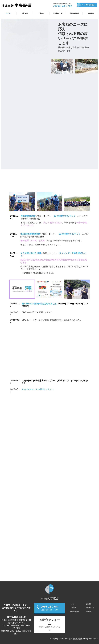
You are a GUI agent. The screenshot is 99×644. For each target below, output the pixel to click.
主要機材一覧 (58, 13)
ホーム (8, 13)
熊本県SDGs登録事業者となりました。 (40, 304)
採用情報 (91, 13)
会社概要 (25, 13)
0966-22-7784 (13, 625)
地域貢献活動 (74, 13)
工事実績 (41, 13)
